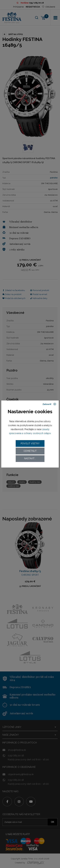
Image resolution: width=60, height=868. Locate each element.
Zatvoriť (49, 404)
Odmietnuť (30, 451)
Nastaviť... (30, 458)
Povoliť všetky (30, 443)
